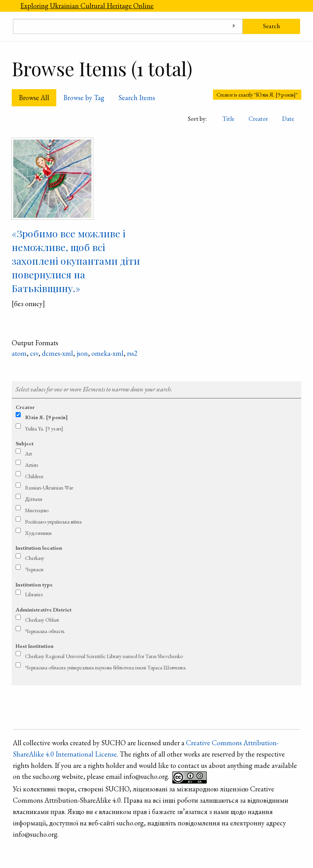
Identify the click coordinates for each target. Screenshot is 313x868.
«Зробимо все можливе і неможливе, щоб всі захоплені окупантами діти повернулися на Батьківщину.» (76, 261)
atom (19, 353)
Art (29, 454)
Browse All (34, 98)
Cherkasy (35, 558)
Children (34, 476)
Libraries (34, 594)
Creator (258, 119)
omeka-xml (107, 353)
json (82, 353)
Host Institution (35, 646)
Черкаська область (45, 631)
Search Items (137, 98)
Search (271, 26)
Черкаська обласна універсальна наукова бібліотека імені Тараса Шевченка (105, 667)
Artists (31, 465)
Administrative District (44, 610)
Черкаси (34, 569)
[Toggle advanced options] (234, 26)
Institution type (34, 585)
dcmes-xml (57, 353)
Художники (38, 533)
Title (228, 119)
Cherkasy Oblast (42, 620)
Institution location (39, 548)
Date (288, 119)
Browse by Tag (84, 98)
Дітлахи (34, 499)
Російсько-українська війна (53, 522)
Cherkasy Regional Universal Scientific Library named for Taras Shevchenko (104, 656)
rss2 (132, 353)
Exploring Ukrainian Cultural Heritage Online (87, 6)
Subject (25, 443)
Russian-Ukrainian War (49, 488)
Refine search (156, 374)
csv (34, 353)
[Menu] (7, 6)
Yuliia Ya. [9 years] (44, 429)
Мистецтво (37, 510)
